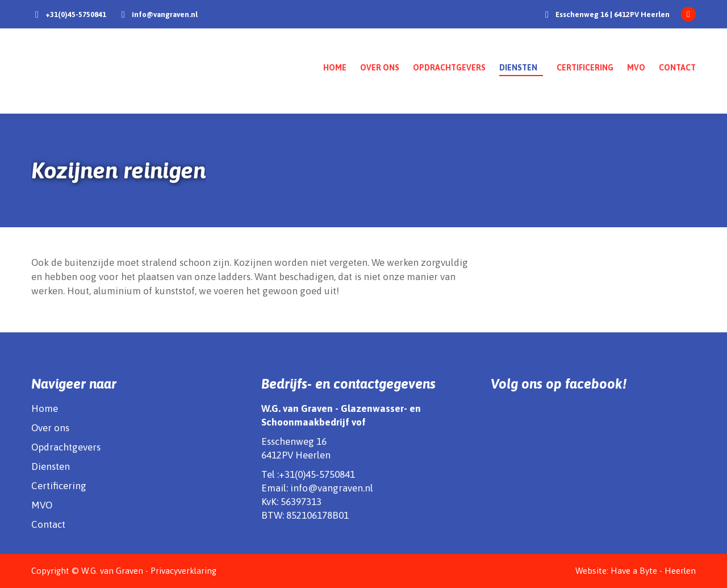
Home (45, 408)
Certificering (59, 486)
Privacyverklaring (183, 571)
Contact (48, 524)
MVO (42, 505)
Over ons (50, 428)
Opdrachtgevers (66, 447)
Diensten (51, 466)
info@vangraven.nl (165, 14)
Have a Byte (634, 571)
